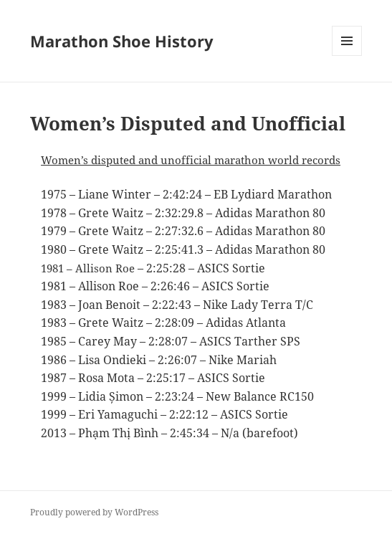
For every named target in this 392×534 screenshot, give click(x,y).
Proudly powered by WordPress (94, 512)
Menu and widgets (347, 56)
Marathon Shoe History (122, 41)
